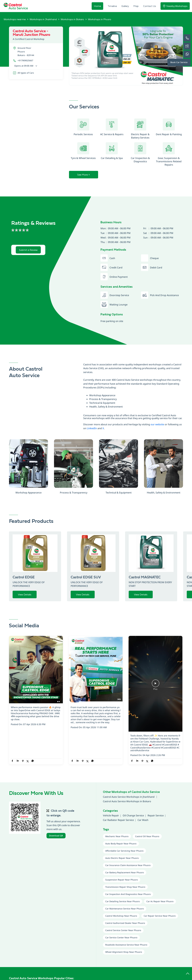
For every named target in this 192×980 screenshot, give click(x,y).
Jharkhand (149, 797)
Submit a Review (28, 250)
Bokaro (147, 801)
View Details (25, 594)
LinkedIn (92, 428)
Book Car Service (179, 62)
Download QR (56, 836)
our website (157, 424)
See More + (84, 175)
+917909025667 (25, 60)
